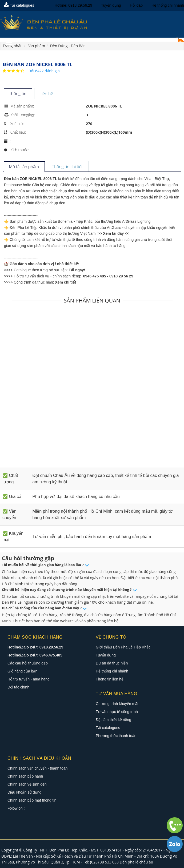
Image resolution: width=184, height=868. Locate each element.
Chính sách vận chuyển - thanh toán (37, 768)
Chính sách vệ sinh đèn (27, 784)
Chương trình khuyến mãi (117, 704)
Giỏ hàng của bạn (22, 671)
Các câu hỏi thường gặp (28, 663)
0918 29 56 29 (121, 276)
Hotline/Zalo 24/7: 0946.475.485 (35, 655)
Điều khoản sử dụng (24, 792)
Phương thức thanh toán (116, 736)
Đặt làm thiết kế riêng (113, 720)
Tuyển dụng (111, 5)
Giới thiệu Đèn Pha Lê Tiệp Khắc (123, 647)
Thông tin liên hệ (110, 679)
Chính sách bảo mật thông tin (32, 800)
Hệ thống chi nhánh (168, 5)
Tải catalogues (19, 5)
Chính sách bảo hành (25, 776)
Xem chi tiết (65, 282)
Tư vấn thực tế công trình (117, 712)
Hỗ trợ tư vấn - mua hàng (29, 679)
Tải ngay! (77, 270)
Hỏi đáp (136, 5)
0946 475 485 (95, 276)
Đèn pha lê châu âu (137, 862)
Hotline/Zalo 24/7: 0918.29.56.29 (35, 647)
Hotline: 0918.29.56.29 (73, 5)
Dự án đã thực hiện (112, 663)
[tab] (18, 94)
